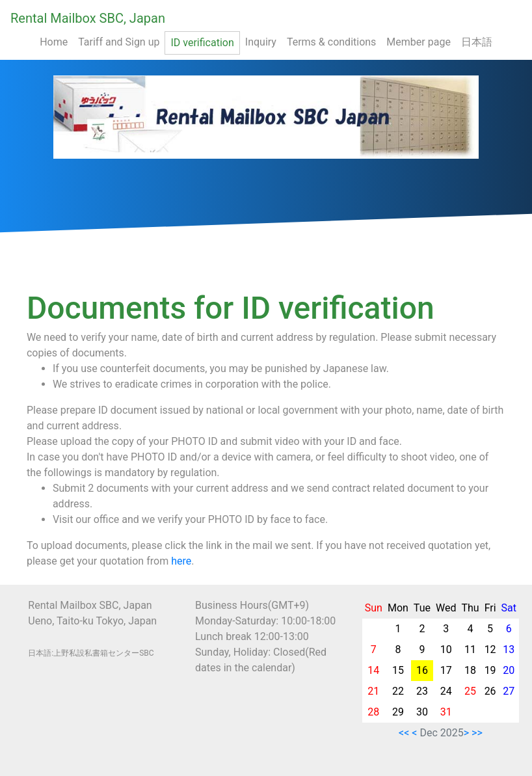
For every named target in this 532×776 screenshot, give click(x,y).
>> (477, 733)
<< (404, 733)
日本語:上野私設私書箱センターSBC (91, 653)
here (181, 561)
